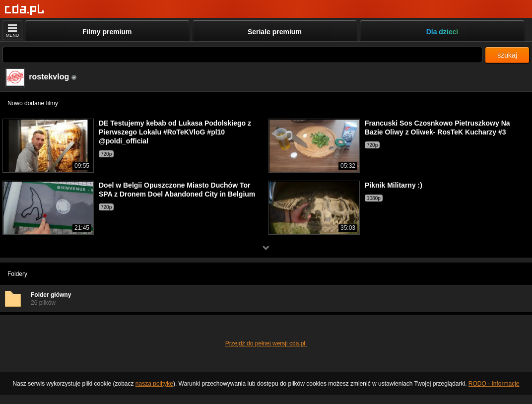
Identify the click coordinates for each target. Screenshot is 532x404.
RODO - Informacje (494, 384)
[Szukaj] (242, 55)
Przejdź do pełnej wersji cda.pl (266, 343)
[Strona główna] (25, 10)
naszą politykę (154, 384)
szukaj (507, 55)
